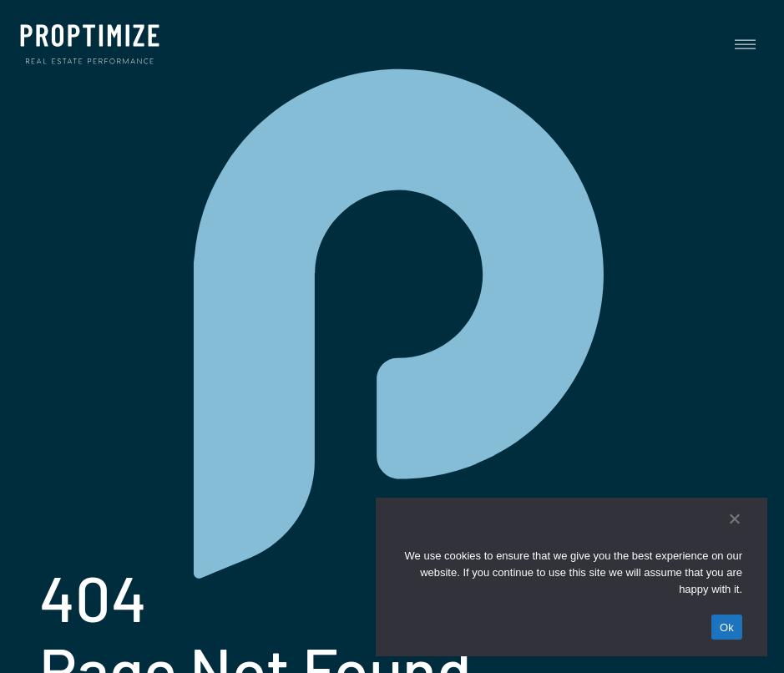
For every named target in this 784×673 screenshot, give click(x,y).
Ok (727, 627)
